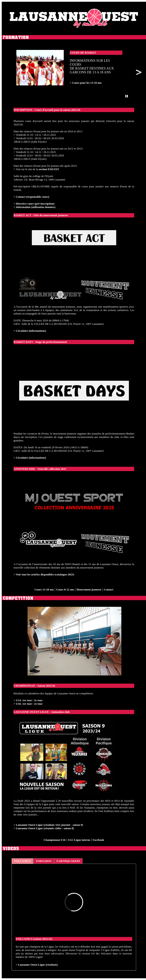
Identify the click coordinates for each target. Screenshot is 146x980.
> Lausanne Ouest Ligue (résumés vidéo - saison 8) (44, 828)
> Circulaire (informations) (30, 331)
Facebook (98, 840)
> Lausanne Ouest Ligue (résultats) (37, 965)
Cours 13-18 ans (44, 589)
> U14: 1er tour (23, 700)
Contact (109, 589)
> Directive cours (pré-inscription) (34, 204)
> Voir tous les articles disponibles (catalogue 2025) (44, 574)
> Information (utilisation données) (34, 207)
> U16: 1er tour (23, 704)
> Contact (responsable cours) (31, 197)
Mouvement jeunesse (89, 589)
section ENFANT (49, 169)
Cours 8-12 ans (65, 589)
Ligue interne (83, 840)
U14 (70, 840)
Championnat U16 (55, 840)
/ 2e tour (37, 700)
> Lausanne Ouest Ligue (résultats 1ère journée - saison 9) (48, 825)
